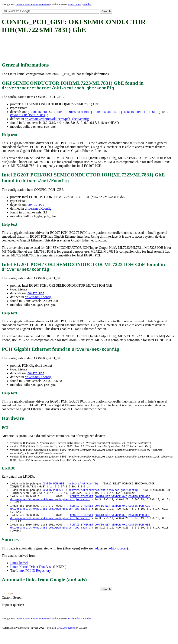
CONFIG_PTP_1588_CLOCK (28, 117)
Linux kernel (19, 575)
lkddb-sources (117, 560)
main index (74, 630)
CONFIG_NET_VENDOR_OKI (111, 502)
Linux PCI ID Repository (34, 582)
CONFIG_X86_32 (106, 113)
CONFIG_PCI (39, 113)
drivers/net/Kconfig (38, 210)
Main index (75, 4)
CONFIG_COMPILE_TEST (140, 113)
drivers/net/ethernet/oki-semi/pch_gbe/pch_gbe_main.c (50, 506)
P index (87, 4)
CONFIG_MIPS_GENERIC (73, 113)
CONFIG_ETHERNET (82, 502)
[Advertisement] (79, 48)
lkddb (97, 560)
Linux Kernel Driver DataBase (33, 4)
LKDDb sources (66, 639)
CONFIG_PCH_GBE (53, 488)
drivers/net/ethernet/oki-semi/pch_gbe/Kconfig (57, 121)
